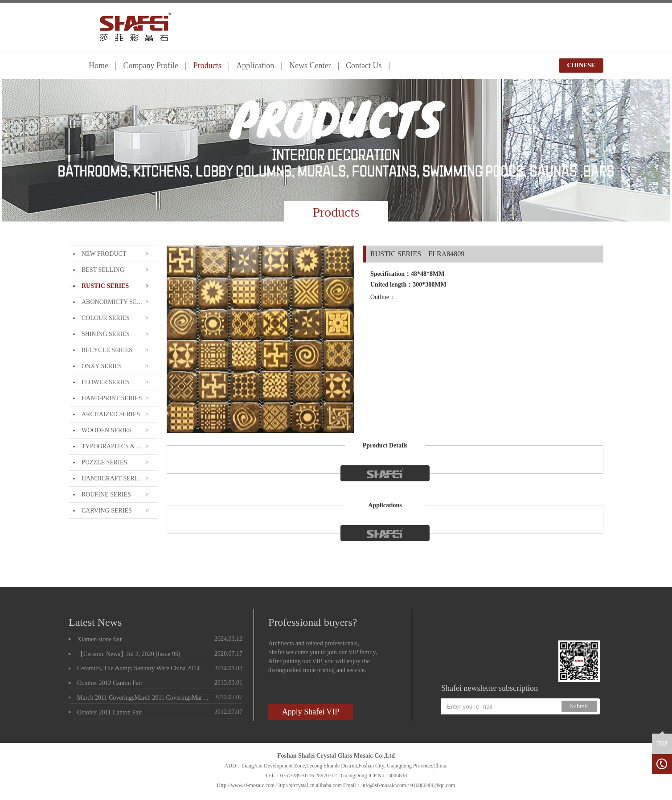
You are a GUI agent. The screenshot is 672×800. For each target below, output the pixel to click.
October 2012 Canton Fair (110, 683)
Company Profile (151, 66)
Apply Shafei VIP (311, 712)
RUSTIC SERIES (105, 286)
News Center (310, 66)
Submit (579, 706)
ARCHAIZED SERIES (111, 414)
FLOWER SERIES (106, 382)
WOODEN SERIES (107, 430)
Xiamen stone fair (99, 639)
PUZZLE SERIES (104, 462)
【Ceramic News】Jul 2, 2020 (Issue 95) (129, 654)
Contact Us (364, 66)
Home (98, 66)
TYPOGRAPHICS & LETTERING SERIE (112, 446)
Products (207, 66)
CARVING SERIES (107, 511)
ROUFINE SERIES (106, 494)
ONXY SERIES (102, 366)
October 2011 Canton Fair (110, 712)
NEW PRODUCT (104, 254)
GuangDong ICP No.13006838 (374, 775)
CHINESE (581, 65)
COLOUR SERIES (106, 318)
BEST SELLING (103, 270)
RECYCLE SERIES (107, 350)
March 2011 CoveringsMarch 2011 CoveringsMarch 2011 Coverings (144, 698)
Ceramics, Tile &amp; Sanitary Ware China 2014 (138, 668)
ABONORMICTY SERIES (112, 302)
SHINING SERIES (106, 334)
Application (255, 66)
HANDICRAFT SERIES (112, 478)
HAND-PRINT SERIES (112, 398)
